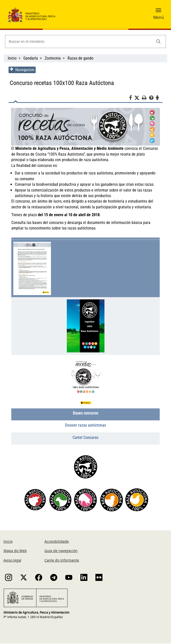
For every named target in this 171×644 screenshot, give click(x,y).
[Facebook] (133, 99)
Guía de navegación (61, 551)
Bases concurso (85, 414)
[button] (158, 12)
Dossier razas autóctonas (85, 426)
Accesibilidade (57, 542)
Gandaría (31, 58)
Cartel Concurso (85, 438)
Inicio (12, 58)
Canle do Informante (62, 561)
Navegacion (21, 70)
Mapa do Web (15, 551)
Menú (159, 17)
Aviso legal (12, 561)
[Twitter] (139, 98)
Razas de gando (80, 58)
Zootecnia (53, 58)
